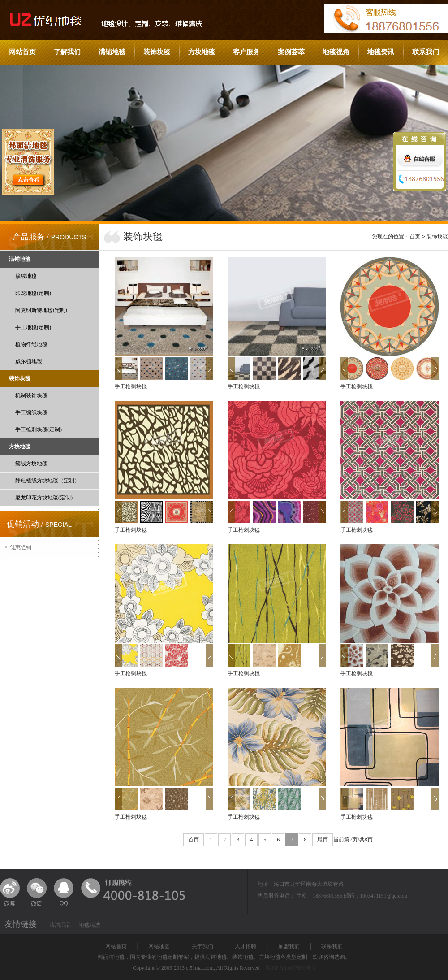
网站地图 (159, 946)
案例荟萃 (291, 52)
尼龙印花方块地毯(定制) (44, 498)
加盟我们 (289, 946)
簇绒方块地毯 (31, 464)
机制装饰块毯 (31, 395)
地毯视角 (336, 52)
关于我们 (202, 946)
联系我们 (426, 52)
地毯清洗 (90, 925)
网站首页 (22, 52)
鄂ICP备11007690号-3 (290, 968)
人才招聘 (246, 946)
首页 (415, 237)
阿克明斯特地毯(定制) (41, 310)
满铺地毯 (112, 52)
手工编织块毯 (31, 412)
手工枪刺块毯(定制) (39, 429)
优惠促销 (21, 547)
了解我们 (67, 52)
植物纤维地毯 (31, 344)
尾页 (323, 840)
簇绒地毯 (26, 276)
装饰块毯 (157, 52)
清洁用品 (60, 925)
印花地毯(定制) (33, 293)
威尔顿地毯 (29, 361)
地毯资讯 (381, 52)
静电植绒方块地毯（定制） (47, 481)
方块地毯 (202, 52)
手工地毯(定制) (33, 327)
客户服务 (246, 52)
